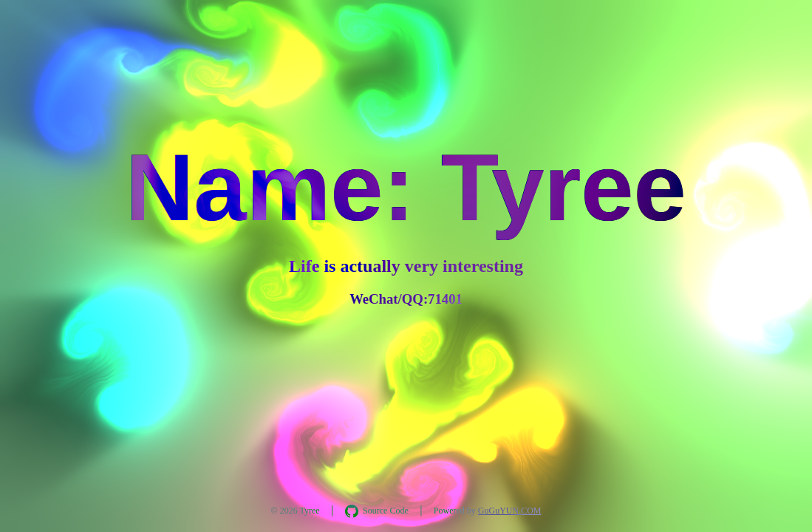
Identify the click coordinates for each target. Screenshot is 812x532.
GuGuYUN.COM (510, 511)
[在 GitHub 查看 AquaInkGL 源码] (377, 511)
